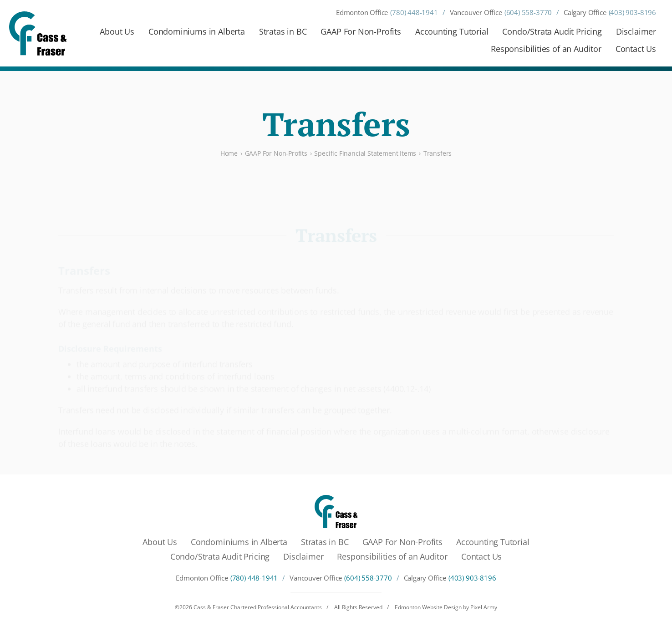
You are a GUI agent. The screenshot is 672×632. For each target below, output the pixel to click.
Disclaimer (636, 31)
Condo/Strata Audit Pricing (552, 31)
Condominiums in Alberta (197, 31)
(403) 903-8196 (632, 13)
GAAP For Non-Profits (361, 31)
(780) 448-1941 (414, 13)
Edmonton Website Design (428, 607)
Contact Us (636, 49)
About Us (117, 31)
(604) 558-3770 (528, 13)
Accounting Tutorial (452, 31)
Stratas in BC (283, 31)
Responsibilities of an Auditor (546, 49)
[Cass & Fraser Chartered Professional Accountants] (38, 33)
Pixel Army (484, 607)
